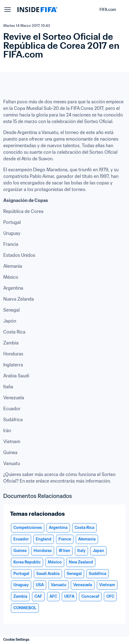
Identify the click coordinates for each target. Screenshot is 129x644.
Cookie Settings (16, 639)
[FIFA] (37, 10)
